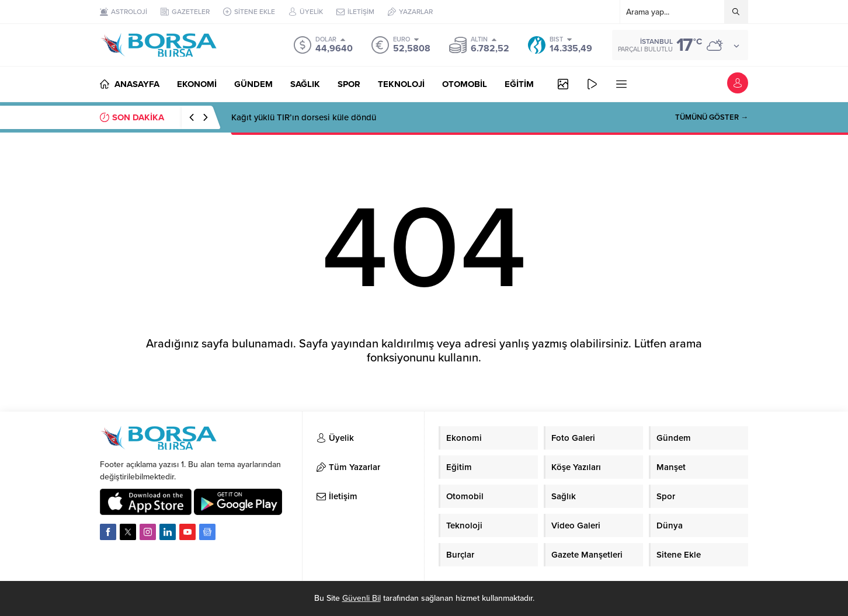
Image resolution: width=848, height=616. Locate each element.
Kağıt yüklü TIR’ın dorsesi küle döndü (304, 117)
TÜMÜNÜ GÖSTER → (712, 117)
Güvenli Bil (362, 598)
